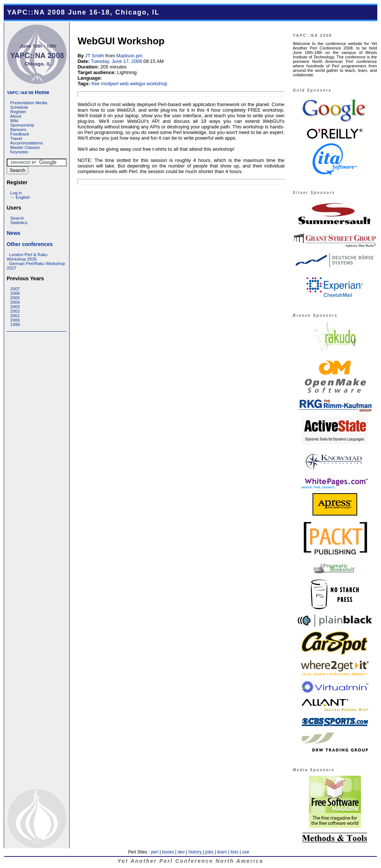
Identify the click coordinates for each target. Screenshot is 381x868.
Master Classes (25, 147)
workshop (157, 84)
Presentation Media (29, 103)
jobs (209, 852)
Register (18, 112)
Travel (16, 138)
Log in (16, 193)
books (168, 852)
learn (222, 852)
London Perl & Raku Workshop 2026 (27, 257)
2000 (15, 320)
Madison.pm (130, 56)
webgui (137, 84)
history (195, 852)
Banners (18, 130)
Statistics (19, 223)
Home (28, 92)
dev (181, 852)
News (14, 233)
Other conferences (30, 244)
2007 (15, 289)
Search (17, 218)
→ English (20, 197)
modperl (110, 84)
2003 (15, 307)
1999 (15, 325)
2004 (15, 302)
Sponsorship (22, 125)
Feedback (20, 134)
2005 (15, 298)
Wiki (15, 121)
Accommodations (26, 143)
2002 (15, 311)
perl (155, 852)
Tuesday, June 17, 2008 (116, 61)
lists (235, 852)
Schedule (19, 107)
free (96, 84)
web (124, 84)
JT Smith (95, 56)
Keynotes (19, 152)
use (245, 852)
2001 (15, 316)
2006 (15, 293)
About (16, 116)
